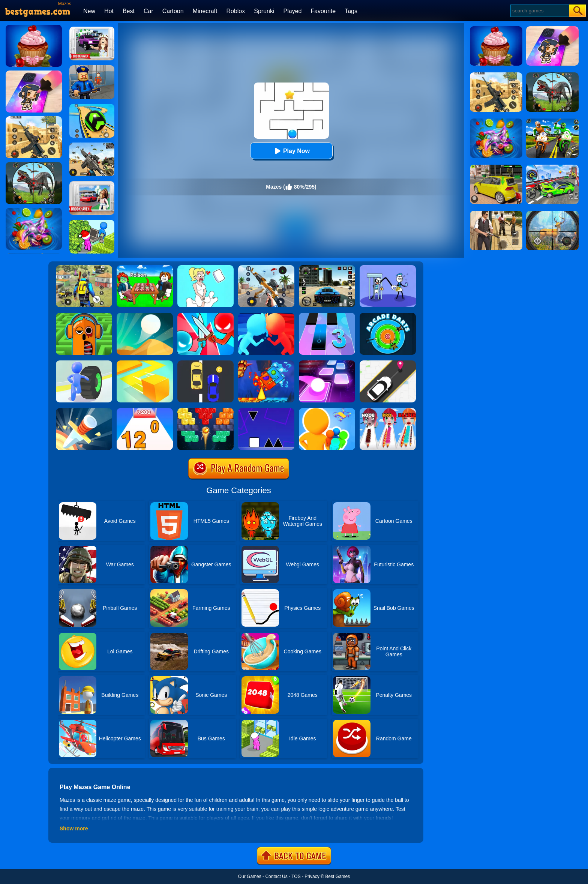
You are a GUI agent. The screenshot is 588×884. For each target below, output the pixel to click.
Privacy (312, 876)
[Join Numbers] (145, 411)
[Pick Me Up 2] (388, 363)
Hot (109, 11)
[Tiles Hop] (327, 363)
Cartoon (173, 11)
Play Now (291, 151)
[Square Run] (266, 411)
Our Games (250, 876)
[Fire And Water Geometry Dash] (266, 363)
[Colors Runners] (327, 411)
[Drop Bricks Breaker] (205, 411)
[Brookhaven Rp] (92, 184)
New (89, 11)
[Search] (539, 11)
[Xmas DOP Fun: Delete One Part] (205, 268)
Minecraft (205, 11)
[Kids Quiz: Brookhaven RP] (92, 29)
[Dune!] (145, 315)
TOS (296, 876)
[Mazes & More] (84, 315)
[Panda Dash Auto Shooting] (266, 268)
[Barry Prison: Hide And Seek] (92, 68)
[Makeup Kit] (388, 411)
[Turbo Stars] (84, 363)
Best (129, 11)
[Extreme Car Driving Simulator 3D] (327, 268)
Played (293, 11)
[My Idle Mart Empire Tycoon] (92, 222)
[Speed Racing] (205, 363)
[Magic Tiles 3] (327, 315)
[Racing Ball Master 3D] (92, 107)
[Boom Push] (205, 315)
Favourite (323, 11)
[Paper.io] (145, 363)
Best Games (337, 876)
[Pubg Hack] (84, 268)
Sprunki (264, 11)
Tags (351, 11)
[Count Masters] (266, 315)
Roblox (235, 11)
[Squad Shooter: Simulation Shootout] (92, 145)
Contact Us (276, 876)
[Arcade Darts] (388, 315)
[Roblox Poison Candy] (145, 268)
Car (148, 11)
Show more (74, 828)
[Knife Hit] (84, 411)
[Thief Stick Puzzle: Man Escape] (388, 268)
